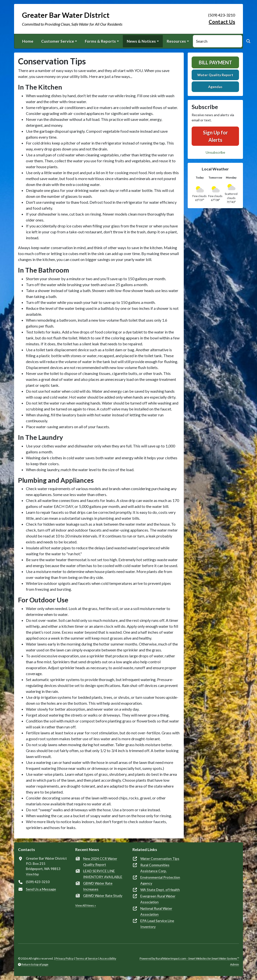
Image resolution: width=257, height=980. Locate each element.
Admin (235, 964)
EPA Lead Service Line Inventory (157, 924)
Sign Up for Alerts (215, 136)
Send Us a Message (41, 889)
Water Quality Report (215, 75)
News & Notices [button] (141, 41)
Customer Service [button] (58, 41)
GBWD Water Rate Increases (98, 886)
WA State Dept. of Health (160, 890)
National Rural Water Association (156, 911)
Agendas (215, 87)
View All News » (86, 905)
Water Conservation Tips (160, 859)
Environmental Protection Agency (160, 880)
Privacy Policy (64, 958)
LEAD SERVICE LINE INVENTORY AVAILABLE (103, 874)
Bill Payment (215, 62)
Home (28, 41)
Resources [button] (176, 41)
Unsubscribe (215, 152)
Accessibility (108, 958)
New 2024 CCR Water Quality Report (100, 861)
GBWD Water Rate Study (103, 896)
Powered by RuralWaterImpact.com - (189, 958)
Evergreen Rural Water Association (158, 899)
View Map (32, 874)
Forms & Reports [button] (100, 41)
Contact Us (222, 22)
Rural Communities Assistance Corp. (155, 868)
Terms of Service (87, 958)
